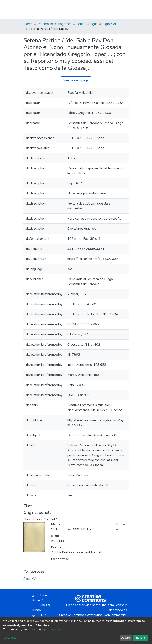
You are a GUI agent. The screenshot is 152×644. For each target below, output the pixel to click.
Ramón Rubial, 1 (41, 603)
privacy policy (53, 629)
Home (28, 24)
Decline (126, 638)
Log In (114, 9)
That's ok (140, 638)
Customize (10, 638)
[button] (105, 12)
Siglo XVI (109, 24)
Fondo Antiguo (87, 24)
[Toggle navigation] (126, 9)
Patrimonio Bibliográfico (54, 24)
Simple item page (76, 80)
